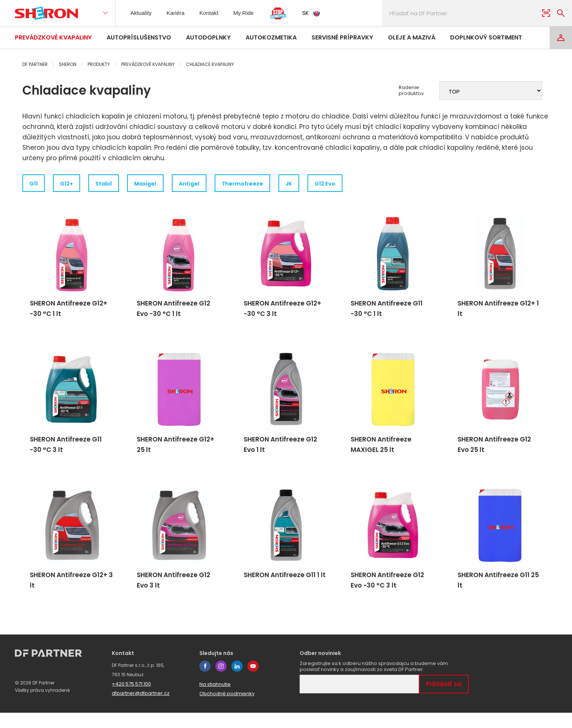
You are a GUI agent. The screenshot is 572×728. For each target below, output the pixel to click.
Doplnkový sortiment (486, 37)
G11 (35, 184)
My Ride (251, 13)
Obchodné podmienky (227, 709)
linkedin (237, 681)
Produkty (99, 64)
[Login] (561, 38)
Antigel (207, 184)
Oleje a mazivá (412, 37)
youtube (253, 681)
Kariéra (179, 13)
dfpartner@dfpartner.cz (141, 708)
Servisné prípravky (342, 37)
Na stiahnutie (215, 699)
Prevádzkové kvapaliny (53, 37)
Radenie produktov (411, 91)
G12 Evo (354, 184)
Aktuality (142, 13)
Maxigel (159, 184)
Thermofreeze (264, 184)
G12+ (72, 184)
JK (314, 184)
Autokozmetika (271, 37)
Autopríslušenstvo (139, 37)
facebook (205, 681)
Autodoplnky (208, 37)
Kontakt (214, 13)
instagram (221, 681)
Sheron (68, 64)
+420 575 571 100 (131, 699)
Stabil (113, 184)
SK (318, 13)
